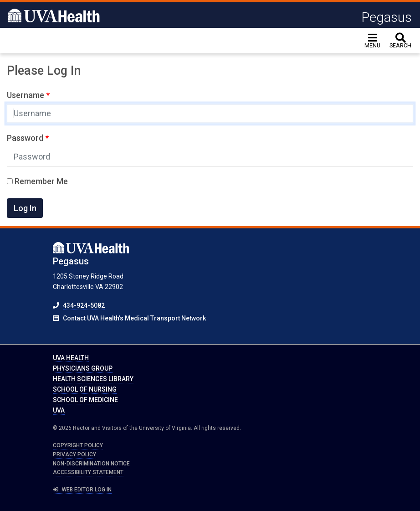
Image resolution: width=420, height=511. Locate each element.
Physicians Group (83, 368)
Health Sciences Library (93, 379)
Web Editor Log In (82, 490)
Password (26, 138)
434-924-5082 (84, 305)
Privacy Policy (74, 454)
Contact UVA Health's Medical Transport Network (134, 318)
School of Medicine (85, 400)
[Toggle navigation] (372, 41)
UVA (59, 410)
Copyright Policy (78, 445)
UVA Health (71, 358)
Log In (25, 208)
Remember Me (37, 181)
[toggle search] (400, 41)
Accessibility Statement (88, 472)
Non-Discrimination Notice (91, 464)
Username (26, 95)
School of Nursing (85, 389)
